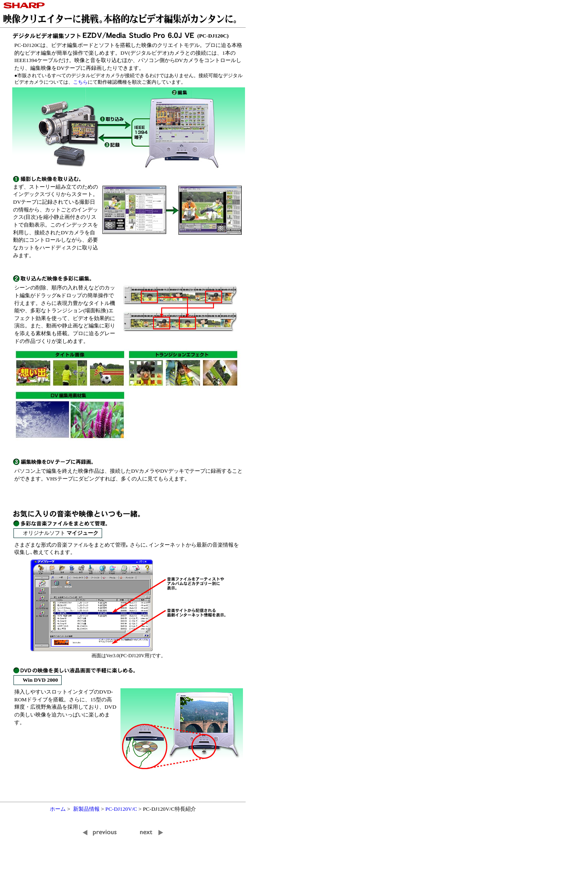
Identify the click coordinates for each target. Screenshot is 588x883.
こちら (80, 82)
